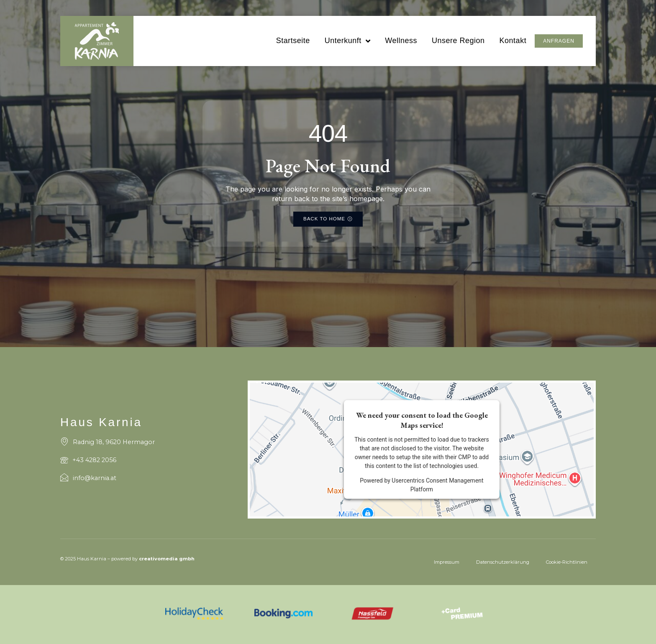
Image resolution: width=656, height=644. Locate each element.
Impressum (447, 562)
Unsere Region (458, 45)
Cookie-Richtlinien (567, 562)
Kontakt (513, 45)
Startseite (293, 45)
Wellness (401, 45)
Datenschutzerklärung (503, 562)
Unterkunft (347, 45)
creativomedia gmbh (167, 559)
